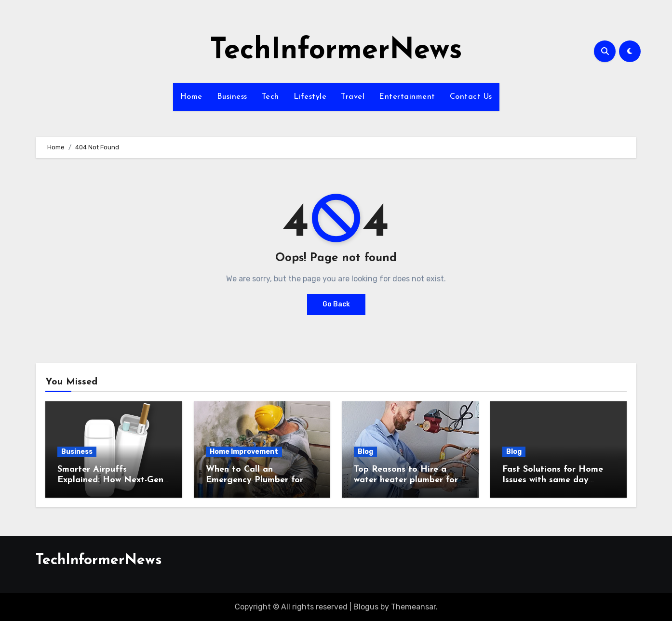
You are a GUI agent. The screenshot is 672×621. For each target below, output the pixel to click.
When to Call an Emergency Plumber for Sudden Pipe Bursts (255, 480)
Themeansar (413, 607)
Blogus (366, 607)
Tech (270, 97)
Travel (353, 97)
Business (232, 97)
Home (191, 97)
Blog (365, 452)
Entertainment (407, 97)
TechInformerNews (336, 51)
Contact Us (471, 97)
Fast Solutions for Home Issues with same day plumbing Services (553, 480)
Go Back (336, 304)
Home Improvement (244, 452)
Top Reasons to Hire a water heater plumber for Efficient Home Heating (406, 480)
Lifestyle (310, 97)
